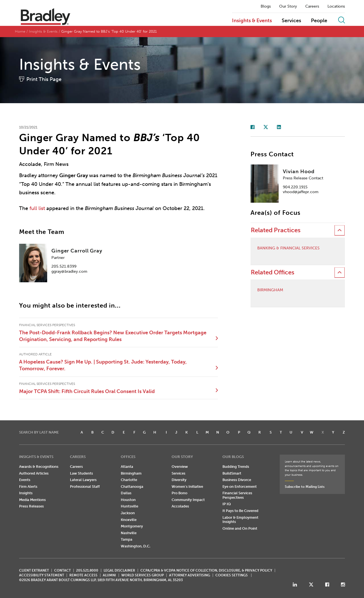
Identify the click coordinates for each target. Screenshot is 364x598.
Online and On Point (240, 528)
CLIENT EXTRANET (34, 570)
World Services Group (143, 575)
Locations (336, 6)
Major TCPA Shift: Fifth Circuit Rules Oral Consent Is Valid (87, 391)
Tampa (127, 539)
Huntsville (129, 506)
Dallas (126, 493)
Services (291, 21)
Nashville (129, 533)
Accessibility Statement (42, 575)
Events (25, 480)
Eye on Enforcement (240, 487)
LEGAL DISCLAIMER (119, 570)
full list (37, 208)
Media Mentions (32, 500)
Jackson (128, 513)
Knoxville (129, 520)
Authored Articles (34, 473)
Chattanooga (132, 487)
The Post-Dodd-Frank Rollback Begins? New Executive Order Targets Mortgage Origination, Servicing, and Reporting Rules (113, 336)
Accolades (180, 506)
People (319, 21)
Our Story (288, 6)
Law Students (81, 473)
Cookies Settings (232, 575)
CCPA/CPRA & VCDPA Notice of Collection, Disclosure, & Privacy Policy (206, 570)
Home (20, 31)
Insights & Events (252, 21)
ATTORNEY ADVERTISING (190, 575)
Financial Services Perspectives (237, 495)
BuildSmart (232, 473)
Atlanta (127, 467)
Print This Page (44, 79)
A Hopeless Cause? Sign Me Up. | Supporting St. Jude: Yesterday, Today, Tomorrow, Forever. (103, 365)
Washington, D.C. (136, 546)
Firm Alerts (28, 487)
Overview (180, 467)
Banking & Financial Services (288, 248)
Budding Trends (236, 467)
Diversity (179, 480)
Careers (312, 6)
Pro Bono (179, 493)
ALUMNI (109, 575)
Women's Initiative (187, 487)
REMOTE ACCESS (83, 575)
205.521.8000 (87, 570)
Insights (26, 493)
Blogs (266, 6)
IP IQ (227, 504)
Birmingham (270, 290)
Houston (128, 500)
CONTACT (62, 570)
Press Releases (31, 506)
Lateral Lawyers (83, 480)
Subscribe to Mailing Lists (305, 487)
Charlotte (129, 480)
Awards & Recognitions (39, 467)
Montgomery (132, 526)
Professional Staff (85, 487)
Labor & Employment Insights (240, 520)
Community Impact (188, 500)
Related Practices (276, 230)
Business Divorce (237, 480)
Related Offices (273, 272)
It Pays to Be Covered (240, 511)
